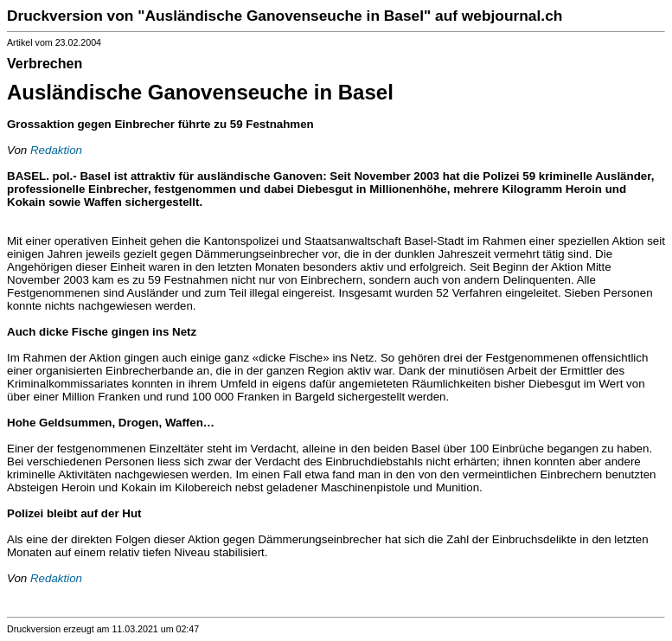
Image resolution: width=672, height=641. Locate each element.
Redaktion (56, 150)
